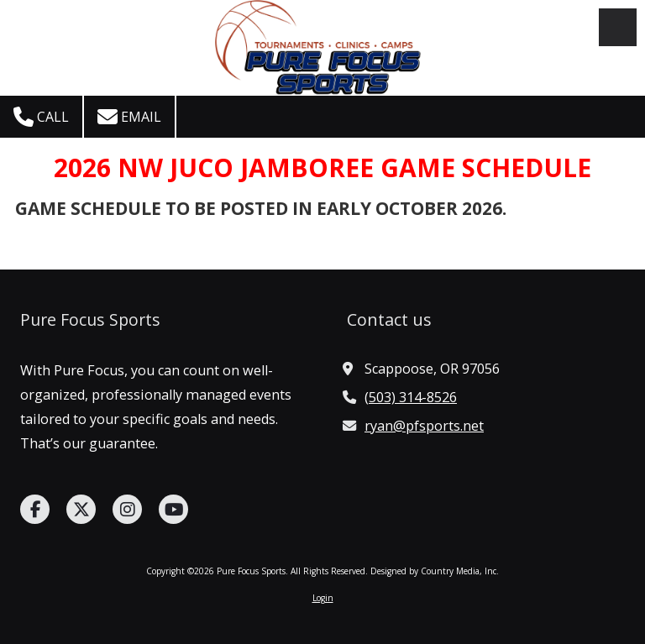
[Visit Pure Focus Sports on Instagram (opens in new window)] (127, 509)
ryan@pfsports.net (424, 426)
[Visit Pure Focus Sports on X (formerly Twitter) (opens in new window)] (81, 509)
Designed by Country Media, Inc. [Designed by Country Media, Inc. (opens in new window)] (435, 571)
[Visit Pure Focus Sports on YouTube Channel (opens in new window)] (173, 509)
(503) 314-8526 (411, 397)
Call (41, 117)
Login (323, 598)
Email (129, 117)
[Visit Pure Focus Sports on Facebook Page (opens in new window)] (35, 509)
